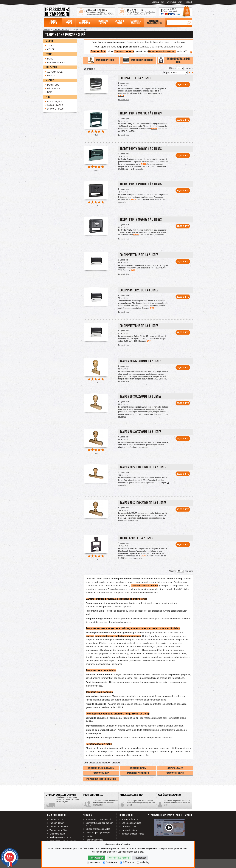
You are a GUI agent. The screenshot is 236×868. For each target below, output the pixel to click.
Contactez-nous (174, 804)
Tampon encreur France (133, 834)
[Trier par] (179, 72)
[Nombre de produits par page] (180, 68)
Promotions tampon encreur (101, 779)
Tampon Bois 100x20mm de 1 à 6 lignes (143, 503)
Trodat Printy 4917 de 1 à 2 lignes (141, 113)
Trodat (136, 714)
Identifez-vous (158, 2)
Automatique (55, 72)
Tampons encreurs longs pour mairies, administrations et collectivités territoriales (133, 628)
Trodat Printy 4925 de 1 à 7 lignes (141, 219)
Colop (146, 714)
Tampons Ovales (175, 768)
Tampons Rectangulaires (101, 768)
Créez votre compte (175, 2)
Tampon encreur (57, 819)
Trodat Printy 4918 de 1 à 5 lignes (141, 184)
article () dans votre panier (171, 10)
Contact (189, 2)
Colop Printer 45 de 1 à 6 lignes (139, 326)
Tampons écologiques (138, 773)
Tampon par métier (58, 830)
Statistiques (110, 862)
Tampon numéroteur (59, 827)
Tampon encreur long (138, 60)
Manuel (52, 75)
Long (50, 59)
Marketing (143, 862)
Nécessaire (94, 862)
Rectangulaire (56, 62)
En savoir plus (123, 100)
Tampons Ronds (138, 768)
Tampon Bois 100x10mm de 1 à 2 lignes (143, 467)
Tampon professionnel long (174, 60)
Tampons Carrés (101, 773)
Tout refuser (140, 858)
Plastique (53, 85)
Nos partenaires (129, 830)
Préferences (127, 862)
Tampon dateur (57, 823)
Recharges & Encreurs (60, 837)
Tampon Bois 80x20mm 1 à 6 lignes (141, 396)
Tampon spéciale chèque (145, 586)
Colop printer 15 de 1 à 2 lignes (139, 255)
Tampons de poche (175, 773)
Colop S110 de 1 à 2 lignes (135, 78)
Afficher (172, 68)
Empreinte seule (57, 834)
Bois (50, 92)
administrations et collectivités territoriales (118, 636)
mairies (90, 636)
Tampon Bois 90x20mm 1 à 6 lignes (141, 432)
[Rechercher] (176, 23)
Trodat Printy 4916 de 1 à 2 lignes (141, 149)
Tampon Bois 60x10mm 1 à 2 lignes (141, 361)
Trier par (166, 72)
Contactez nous (129, 827)
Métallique (54, 88)
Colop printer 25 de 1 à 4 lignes (139, 290)
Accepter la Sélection (119, 858)
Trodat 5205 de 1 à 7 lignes (136, 538)
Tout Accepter (97, 858)
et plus (55, 109)
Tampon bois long (101, 60)
